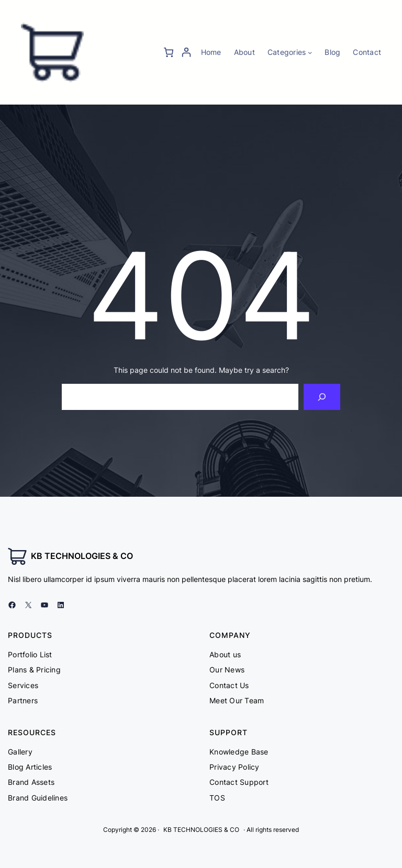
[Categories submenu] (310, 52)
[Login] (186, 52)
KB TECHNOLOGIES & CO (82, 556)
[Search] (322, 397)
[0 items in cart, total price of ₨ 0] (168, 52)
